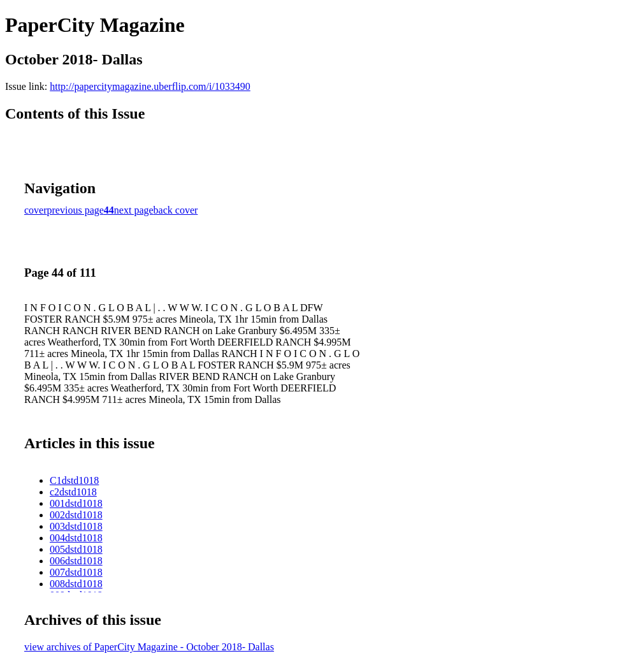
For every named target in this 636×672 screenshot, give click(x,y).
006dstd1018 (76, 561)
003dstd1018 (76, 526)
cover (36, 210)
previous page (76, 210)
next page (134, 210)
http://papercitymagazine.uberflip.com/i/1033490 (150, 86)
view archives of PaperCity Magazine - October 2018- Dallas (149, 647)
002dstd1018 (76, 515)
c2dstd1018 (73, 492)
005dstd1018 (76, 549)
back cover (176, 210)
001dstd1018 (76, 503)
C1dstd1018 (74, 480)
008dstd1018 (76, 584)
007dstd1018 (76, 572)
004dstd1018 (76, 538)
